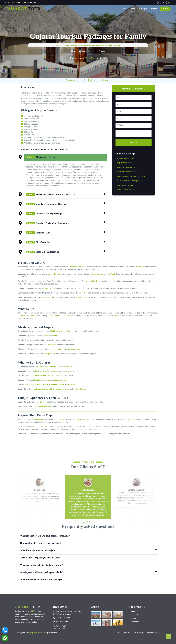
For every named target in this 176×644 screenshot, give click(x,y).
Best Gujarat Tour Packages (128, 181)
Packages (142, 9)
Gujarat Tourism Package (127, 163)
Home (124, 9)
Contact (153, 9)
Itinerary (106, 80)
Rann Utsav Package (125, 185)
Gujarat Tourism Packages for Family (131, 176)
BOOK (165, 9)
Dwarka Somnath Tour (126, 158)
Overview (71, 80)
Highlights (89, 80)
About (132, 9)
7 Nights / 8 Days (62, 45)
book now (134, 142)
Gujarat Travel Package (126, 167)
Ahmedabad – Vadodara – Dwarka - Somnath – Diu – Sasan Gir (96, 45)
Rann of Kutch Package (126, 190)
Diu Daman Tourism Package (128, 172)
